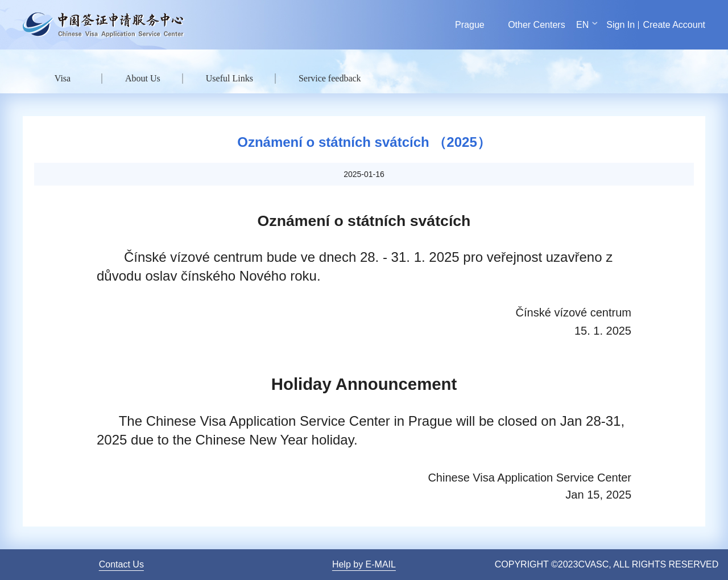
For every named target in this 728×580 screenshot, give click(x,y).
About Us (143, 78)
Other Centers (536, 25)
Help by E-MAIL (364, 564)
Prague (470, 25)
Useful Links (229, 78)
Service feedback (330, 78)
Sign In (621, 25)
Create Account (674, 25)
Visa (63, 78)
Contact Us (121, 564)
